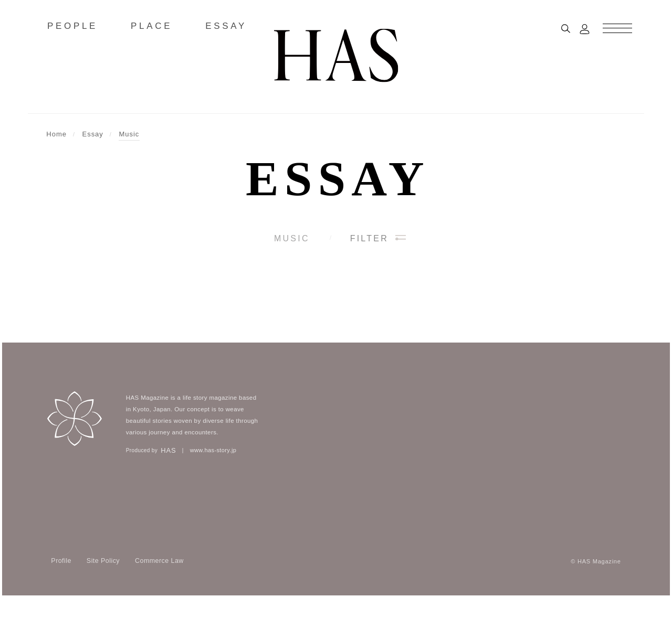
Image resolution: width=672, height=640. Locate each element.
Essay (338, 178)
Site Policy (103, 601)
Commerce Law (159, 601)
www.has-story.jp (213, 490)
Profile (61, 601)
